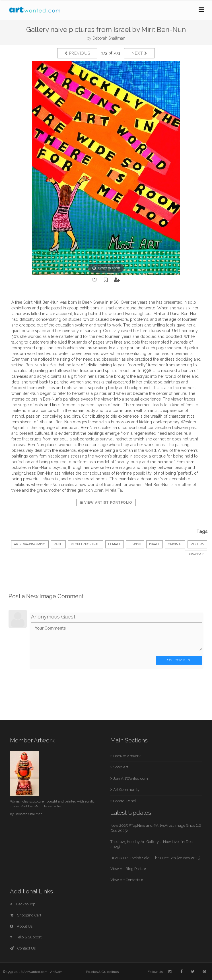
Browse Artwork (127, 756)
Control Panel (125, 801)
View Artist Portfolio (106, 503)
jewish (135, 544)
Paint (58, 544)
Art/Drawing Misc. (30, 544)
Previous (77, 53)
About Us (21, 926)
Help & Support (26, 937)
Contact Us (23, 948)
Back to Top (23, 904)
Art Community (126, 790)
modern (197, 544)
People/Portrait (86, 544)
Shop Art (121, 767)
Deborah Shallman (109, 38)
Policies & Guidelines (102, 972)
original (175, 544)
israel (155, 544)
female (115, 544)
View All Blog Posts (128, 869)
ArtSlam (56, 972)
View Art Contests (127, 880)
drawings (196, 554)
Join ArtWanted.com (131, 778)
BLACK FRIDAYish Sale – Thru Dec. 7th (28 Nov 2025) (156, 858)
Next (139, 53)
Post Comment (179, 660)
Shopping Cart (26, 915)
